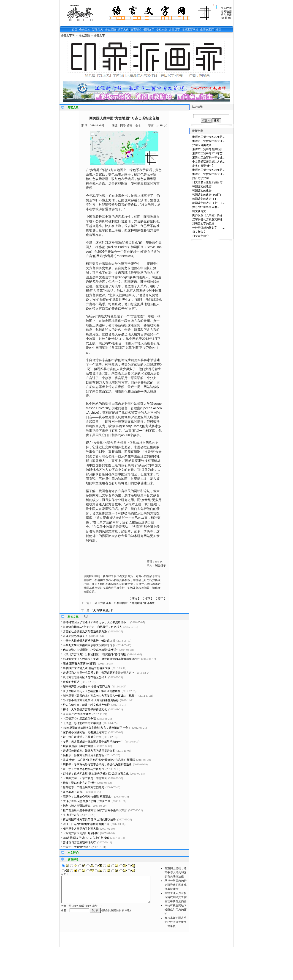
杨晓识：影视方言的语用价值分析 (84, 755)
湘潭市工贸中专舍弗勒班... (208, 149)
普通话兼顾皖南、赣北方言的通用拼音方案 (89, 751)
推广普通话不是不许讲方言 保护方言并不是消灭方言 (95, 810)
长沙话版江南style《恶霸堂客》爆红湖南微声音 (92, 691)
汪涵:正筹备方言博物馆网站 (80, 664)
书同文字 (149, 30)
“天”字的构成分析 (103, 610)
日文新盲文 (199, 232)
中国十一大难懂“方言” (77, 847)
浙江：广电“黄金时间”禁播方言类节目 (86, 824)
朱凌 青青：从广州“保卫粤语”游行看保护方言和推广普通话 (99, 760)
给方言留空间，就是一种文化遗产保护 (86, 705)
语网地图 (226, 11)
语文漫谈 (110, 30)
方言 (86, 617)
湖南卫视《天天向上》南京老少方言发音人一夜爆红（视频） (100, 696)
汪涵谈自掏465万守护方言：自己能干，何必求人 (92, 627)
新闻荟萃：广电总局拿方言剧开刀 (84, 787)
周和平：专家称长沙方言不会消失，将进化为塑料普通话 (97, 764)
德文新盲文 (199, 211)
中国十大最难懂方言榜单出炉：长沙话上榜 (89, 641)
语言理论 (136, 30)
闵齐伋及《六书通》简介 (207, 215)
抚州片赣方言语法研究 (77, 806)
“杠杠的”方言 (71, 815)
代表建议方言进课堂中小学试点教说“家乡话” (90, 650)
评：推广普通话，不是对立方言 (82, 737)
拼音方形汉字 (201, 178)
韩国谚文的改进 (202, 186)
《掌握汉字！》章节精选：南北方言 (85, 778)
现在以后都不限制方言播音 (79, 746)
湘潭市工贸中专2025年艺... (208, 137)
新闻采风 (98, 30)
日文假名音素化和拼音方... (208, 182)
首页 (75, 30)
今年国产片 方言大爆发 (77, 714)
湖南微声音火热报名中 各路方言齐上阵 (87, 687)
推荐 (147, 598)
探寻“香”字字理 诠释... (206, 207)
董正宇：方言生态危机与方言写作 (84, 769)
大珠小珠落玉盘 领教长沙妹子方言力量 (87, 801)
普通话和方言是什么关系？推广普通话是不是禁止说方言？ (99, 673)
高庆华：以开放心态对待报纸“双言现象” (88, 797)
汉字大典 (123, 30)
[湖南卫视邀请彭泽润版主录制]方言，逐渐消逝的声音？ (97, 728)
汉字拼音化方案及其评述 (207, 219)
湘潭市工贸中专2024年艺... (208, 153)
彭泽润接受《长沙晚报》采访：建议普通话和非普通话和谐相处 (101, 659)
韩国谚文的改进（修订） (207, 195)
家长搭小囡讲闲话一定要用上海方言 (85, 732)
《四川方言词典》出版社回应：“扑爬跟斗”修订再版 (123, 603)
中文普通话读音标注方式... (208, 162)
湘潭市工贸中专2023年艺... (208, 170)
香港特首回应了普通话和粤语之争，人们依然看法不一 (96, 622)
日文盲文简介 (201, 236)
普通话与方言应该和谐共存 (79, 842)
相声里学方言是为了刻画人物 (81, 829)
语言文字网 (68, 36)
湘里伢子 (160, 565)
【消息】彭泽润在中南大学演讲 (82, 723)
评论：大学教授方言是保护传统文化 (85, 709)
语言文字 (99, 36)
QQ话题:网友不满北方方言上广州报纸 (86, 838)
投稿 (218, 30)
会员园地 (85, 30)
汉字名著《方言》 (74, 792)
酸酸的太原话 (71, 682)
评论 (134, 598)
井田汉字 (174, 30)
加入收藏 (226, 8)
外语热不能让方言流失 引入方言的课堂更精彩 (91, 700)
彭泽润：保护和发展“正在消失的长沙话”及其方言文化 (96, 774)
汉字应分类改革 (202, 145)
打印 (160, 598)
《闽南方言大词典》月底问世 (81, 833)
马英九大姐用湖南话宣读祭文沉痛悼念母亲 (89, 645)
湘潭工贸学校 (190, 30)
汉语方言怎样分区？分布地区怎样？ (85, 677)
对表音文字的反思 (203, 224)
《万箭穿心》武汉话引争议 (79, 719)
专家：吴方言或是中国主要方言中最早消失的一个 (93, 742)
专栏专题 (162, 30)
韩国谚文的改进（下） (206, 199)
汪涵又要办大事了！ (75, 636)
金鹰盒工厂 (207, 30)
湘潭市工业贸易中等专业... (208, 141)
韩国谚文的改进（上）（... (208, 203)
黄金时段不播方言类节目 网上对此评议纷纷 (89, 819)
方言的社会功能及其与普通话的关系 (85, 631)
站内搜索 (226, 15)
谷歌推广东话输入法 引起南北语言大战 (87, 668)
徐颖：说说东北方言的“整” (79, 783)
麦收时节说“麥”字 (203, 166)
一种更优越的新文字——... (208, 228)
